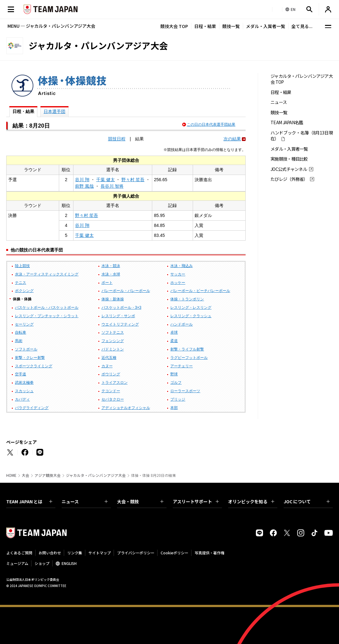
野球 (174, 374)
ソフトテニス (113, 332)
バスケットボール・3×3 (121, 308)
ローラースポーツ (185, 391)
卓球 (174, 332)
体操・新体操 (113, 299)
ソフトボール (26, 349)
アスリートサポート (196, 501)
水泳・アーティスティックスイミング (47, 274)
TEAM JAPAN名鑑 (287, 122)
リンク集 (75, 553)
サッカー (178, 274)
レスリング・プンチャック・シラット (47, 316)
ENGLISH (69, 563)
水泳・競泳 (111, 266)
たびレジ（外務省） (289, 179)
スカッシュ (24, 391)
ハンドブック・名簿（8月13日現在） (302, 136)
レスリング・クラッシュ (191, 316)
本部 (174, 408)
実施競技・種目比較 (289, 159)
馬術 (19, 341)
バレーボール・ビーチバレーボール (200, 291)
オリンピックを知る (251, 501)
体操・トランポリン (187, 299)
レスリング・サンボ (118, 316)
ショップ (42, 563)
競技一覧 (231, 26)
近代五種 (109, 358)
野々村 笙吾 (133, 180)
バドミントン (113, 349)
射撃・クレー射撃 (30, 358)
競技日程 (117, 139)
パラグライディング (32, 408)
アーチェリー (181, 366)
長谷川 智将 (112, 186)
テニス (21, 283)
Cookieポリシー (174, 553)
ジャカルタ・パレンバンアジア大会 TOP (302, 79)
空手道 (21, 374)
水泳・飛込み (181, 266)
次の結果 (232, 139)
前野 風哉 (84, 186)
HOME (11, 475)
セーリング (24, 324)
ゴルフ (176, 383)
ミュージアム (17, 563)
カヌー (107, 366)
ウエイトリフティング (120, 324)
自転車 (21, 332)
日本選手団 (54, 111)
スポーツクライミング (34, 366)
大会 (26, 475)
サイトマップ (100, 553)
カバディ (22, 399)
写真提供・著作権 (210, 553)
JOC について (307, 501)
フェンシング (113, 341)
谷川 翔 (82, 180)
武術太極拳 (24, 383)
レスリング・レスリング (191, 308)
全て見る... (302, 26)
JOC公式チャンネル (289, 169)
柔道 (174, 341)
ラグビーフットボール (189, 358)
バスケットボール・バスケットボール (47, 308)
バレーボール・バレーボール (126, 291)
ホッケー (178, 283)
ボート (107, 283)
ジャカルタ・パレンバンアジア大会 (96, 475)
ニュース (279, 102)
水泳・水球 (111, 274)
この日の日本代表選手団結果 (211, 125)
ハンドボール (181, 324)
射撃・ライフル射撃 (187, 349)
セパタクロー (113, 399)
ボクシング (24, 291)
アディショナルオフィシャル (126, 408)
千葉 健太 (106, 180)
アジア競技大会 (48, 475)
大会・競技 (140, 501)
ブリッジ (178, 399)
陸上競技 (22, 266)
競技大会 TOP (174, 26)
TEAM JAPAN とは (29, 501)
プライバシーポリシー (136, 553)
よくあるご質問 (19, 553)
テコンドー (111, 391)
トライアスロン (115, 383)
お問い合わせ (50, 553)
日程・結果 (205, 26)
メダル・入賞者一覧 (266, 26)
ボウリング (111, 374)
